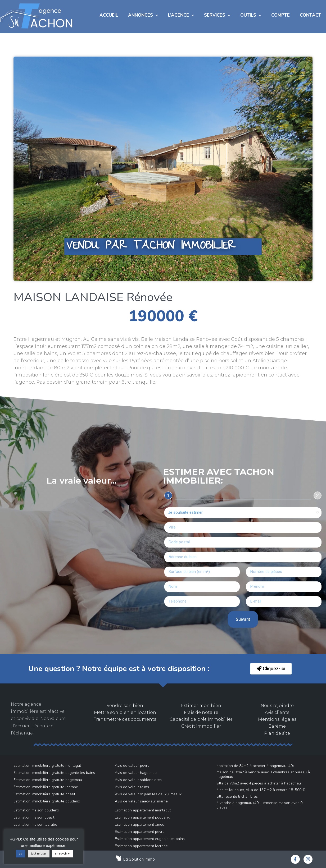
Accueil (109, 15)
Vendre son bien (125, 706)
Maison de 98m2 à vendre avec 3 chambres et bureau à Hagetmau (263, 774)
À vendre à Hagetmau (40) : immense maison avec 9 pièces (259, 805)
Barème (277, 726)
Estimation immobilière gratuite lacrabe (46, 787)
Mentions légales (277, 719)
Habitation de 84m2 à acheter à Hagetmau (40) (255, 766)
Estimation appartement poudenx (142, 817)
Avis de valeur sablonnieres (138, 780)
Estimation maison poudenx (36, 810)
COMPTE (280, 15)
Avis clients (277, 712)
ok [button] (21, 853)
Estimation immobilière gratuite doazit (44, 794)
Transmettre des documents (125, 719)
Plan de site (277, 733)
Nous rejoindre (277, 706)
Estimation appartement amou (140, 825)
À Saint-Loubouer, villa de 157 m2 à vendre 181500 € (261, 790)
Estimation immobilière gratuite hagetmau (48, 780)
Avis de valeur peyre (132, 766)
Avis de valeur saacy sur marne (141, 801)
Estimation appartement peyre (140, 832)
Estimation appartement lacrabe (141, 846)
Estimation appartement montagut (143, 810)
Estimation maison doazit (34, 817)
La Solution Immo (139, 859)
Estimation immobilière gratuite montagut (47, 766)
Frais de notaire (201, 712)
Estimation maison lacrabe (35, 825)
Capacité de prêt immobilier (201, 719)
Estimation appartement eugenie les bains (150, 839)
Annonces (143, 15)
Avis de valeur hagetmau (136, 773)
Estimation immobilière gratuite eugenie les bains (54, 773)
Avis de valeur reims (132, 787)
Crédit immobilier (201, 726)
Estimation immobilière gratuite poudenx (47, 801)
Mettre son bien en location (125, 712)
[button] (271, 669)
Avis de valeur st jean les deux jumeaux (148, 794)
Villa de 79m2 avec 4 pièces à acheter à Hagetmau (259, 783)
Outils (251, 15)
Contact (311, 15)
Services (217, 15)
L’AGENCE (181, 15)
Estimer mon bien (201, 706)
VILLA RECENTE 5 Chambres (237, 796)
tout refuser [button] (39, 853)
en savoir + (62, 853)
